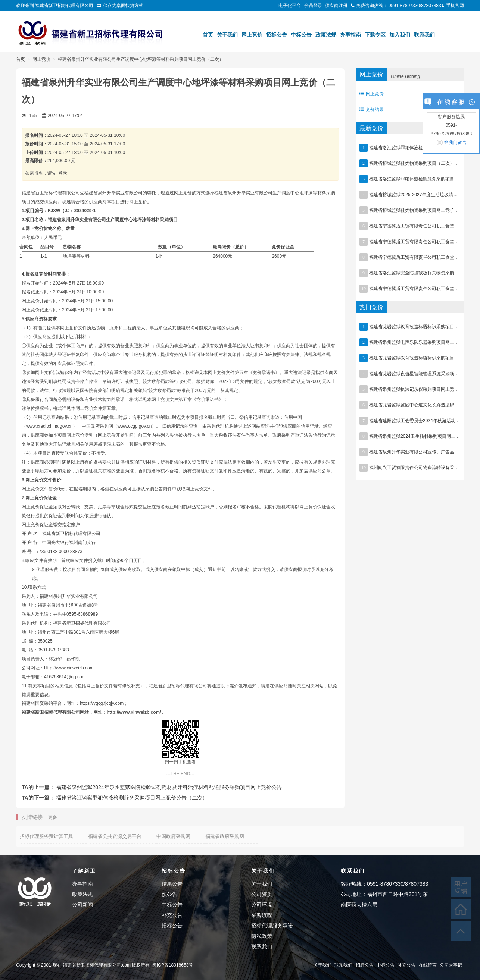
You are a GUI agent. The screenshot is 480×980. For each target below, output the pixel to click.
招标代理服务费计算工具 (46, 836)
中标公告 (301, 35)
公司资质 (262, 894)
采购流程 (262, 915)
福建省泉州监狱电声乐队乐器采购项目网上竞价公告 (421, 342)
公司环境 (262, 905)
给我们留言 (455, 142)
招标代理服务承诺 (272, 926)
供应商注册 (336, 6)
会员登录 (313, 6)
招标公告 (277, 35)
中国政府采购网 (173, 836)
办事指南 (350, 35)
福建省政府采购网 (225, 836)
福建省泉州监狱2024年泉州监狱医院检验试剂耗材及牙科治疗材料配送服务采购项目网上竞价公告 (169, 787)
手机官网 (455, 6)
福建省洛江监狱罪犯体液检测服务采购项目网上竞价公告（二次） (132, 798)
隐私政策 (262, 936)
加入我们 (400, 35)
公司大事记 (451, 965)
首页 (208, 35)
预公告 (169, 894)
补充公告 (172, 915)
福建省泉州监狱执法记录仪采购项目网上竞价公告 (418, 389)
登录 (63, 173)
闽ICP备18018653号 (173, 965)
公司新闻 (82, 905)
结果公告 (172, 884)
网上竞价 (252, 35)
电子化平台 (290, 6)
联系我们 (424, 35)
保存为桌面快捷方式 (123, 6)
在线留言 (428, 965)
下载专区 (375, 35)
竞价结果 (372, 110)
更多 (53, 817)
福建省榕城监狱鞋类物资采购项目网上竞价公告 (416, 210)
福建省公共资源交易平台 (115, 836)
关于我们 (227, 35)
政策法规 (326, 35)
